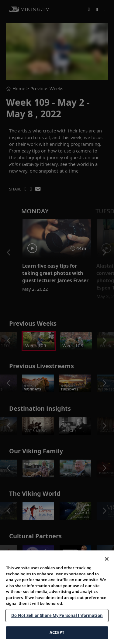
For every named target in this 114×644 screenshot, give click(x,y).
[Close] (107, 563)
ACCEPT (57, 637)
